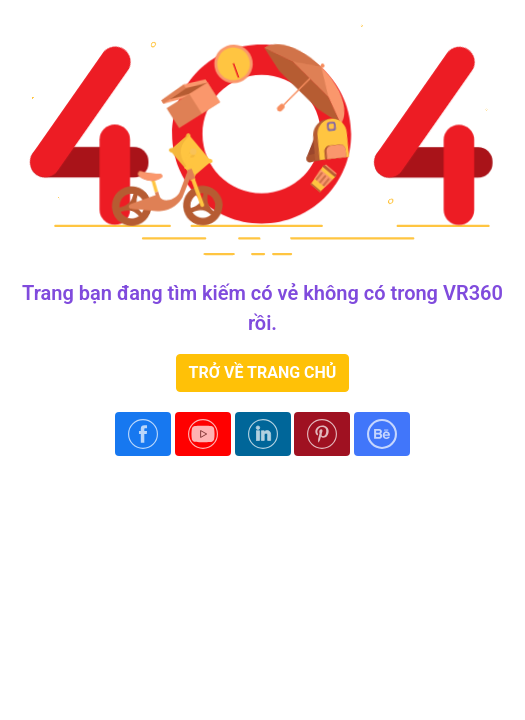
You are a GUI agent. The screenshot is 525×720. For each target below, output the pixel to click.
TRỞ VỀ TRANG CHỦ (263, 372)
